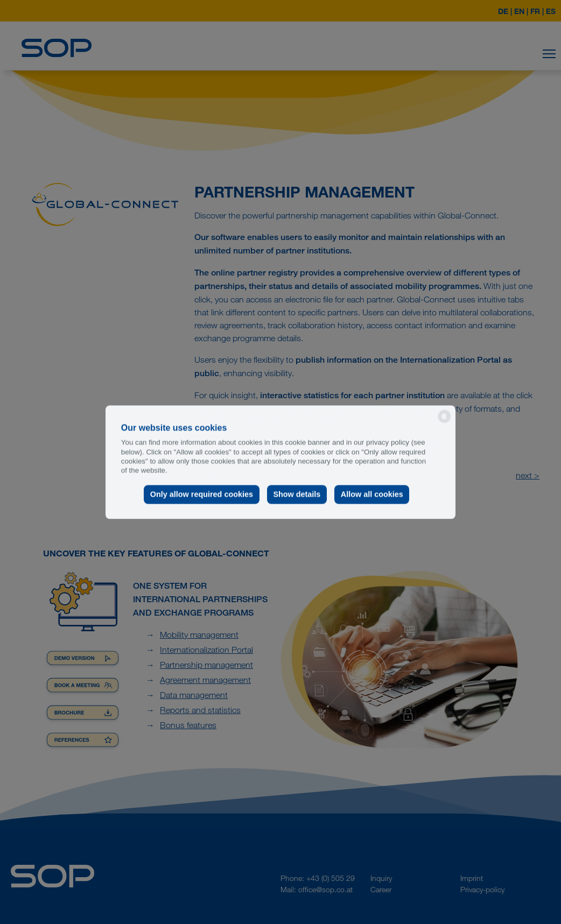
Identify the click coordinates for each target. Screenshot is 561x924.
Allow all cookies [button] (372, 495)
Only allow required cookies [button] (202, 495)
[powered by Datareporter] (444, 422)
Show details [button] (297, 495)
